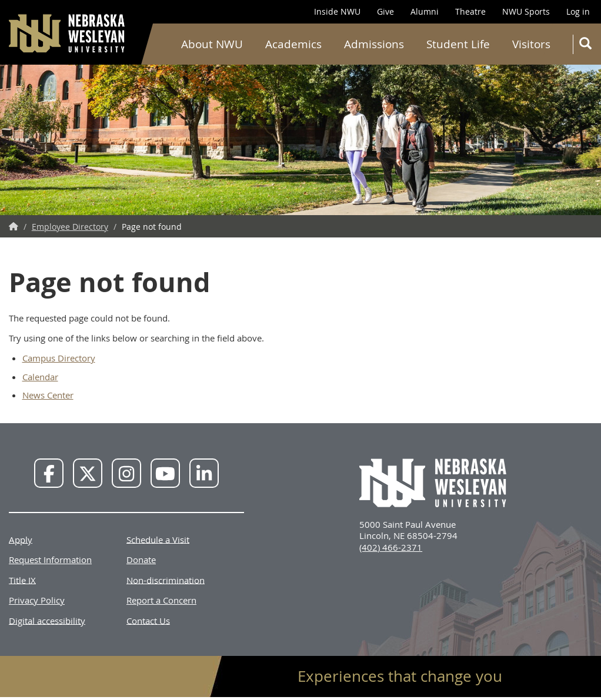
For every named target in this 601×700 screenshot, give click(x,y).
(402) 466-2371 (391, 547)
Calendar (40, 377)
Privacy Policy (37, 600)
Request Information (50, 560)
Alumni (425, 11)
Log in (578, 11)
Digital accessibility (47, 620)
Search (588, 46)
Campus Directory (59, 358)
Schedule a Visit (158, 539)
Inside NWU (337, 11)
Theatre (470, 11)
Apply (21, 539)
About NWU (212, 44)
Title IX (22, 580)
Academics (293, 44)
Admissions (374, 44)
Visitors (531, 44)
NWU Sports (526, 11)
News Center (48, 395)
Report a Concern (161, 600)
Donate (141, 560)
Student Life (458, 44)
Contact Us (148, 620)
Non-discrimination (166, 580)
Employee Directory (70, 227)
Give (385, 11)
